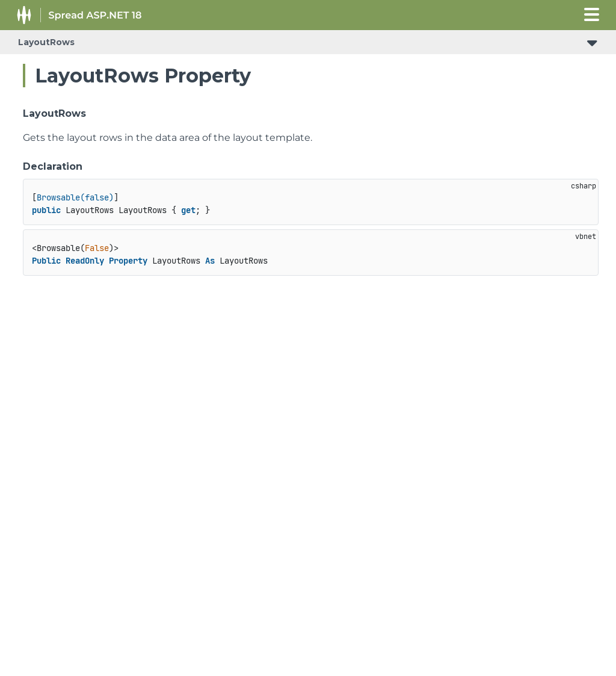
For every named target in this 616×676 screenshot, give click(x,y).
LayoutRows (46, 42)
